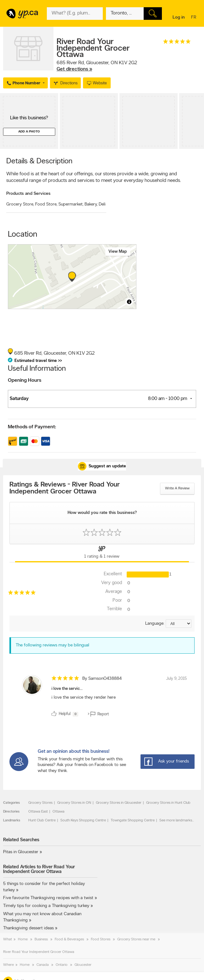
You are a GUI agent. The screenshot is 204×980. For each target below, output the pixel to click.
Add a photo (29, 132)
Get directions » (74, 69)
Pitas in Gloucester (21, 852)
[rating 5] (177, 43)
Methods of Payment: (32, 427)
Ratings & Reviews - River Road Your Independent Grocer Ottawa (65, 488)
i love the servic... (67, 689)
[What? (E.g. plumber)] (75, 14)
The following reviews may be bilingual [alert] (52, 645)
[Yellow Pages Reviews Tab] (102, 553)
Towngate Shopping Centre (133, 820)
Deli (102, 204)
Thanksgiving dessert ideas (28, 928)
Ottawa (58, 812)
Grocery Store (20, 204)
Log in (179, 17)
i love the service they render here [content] (84, 698)
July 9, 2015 (176, 679)
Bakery (91, 204)
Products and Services (28, 194)
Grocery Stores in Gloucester (119, 803)
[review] (102, 697)
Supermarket (71, 204)
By (102, 679)
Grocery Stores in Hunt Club (168, 803)
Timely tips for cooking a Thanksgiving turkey (46, 906)
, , (97, 66)
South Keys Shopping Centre (83, 820)
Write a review (177, 488)
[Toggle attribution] (129, 302)
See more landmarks (176, 820)
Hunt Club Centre (42, 820)
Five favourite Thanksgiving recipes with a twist (48, 898)
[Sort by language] (179, 624)
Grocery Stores (40, 803)
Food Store (46, 204)
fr (194, 18)
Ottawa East (38, 812)
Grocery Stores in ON (74, 803)
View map (118, 252)
